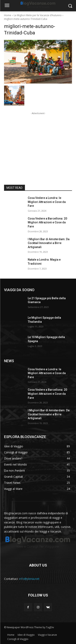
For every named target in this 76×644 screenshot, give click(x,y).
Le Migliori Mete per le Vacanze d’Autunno (38, 15)
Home (8, 15)
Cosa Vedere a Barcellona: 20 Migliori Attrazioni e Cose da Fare (47, 222)
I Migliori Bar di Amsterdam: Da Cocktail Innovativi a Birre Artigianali (49, 243)
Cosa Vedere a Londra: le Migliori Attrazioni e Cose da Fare (47, 202)
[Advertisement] (38, 141)
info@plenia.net (29, 579)
